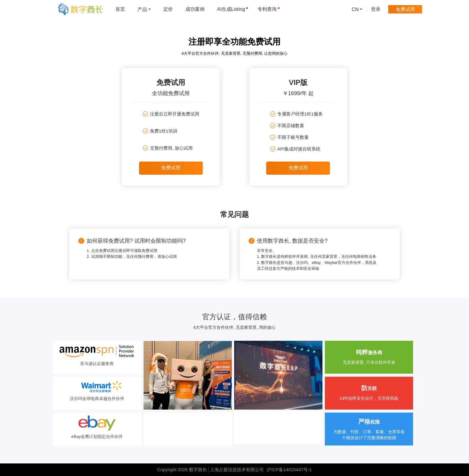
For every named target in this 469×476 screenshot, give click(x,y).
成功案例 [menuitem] (195, 9)
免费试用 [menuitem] (405, 9)
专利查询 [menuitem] (269, 9)
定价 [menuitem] (168, 9)
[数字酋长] (80, 9)
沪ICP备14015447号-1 (289, 470)
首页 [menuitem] (120, 9)
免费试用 (171, 168)
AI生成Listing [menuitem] (233, 9)
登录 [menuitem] (376, 9)
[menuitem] (144, 9)
